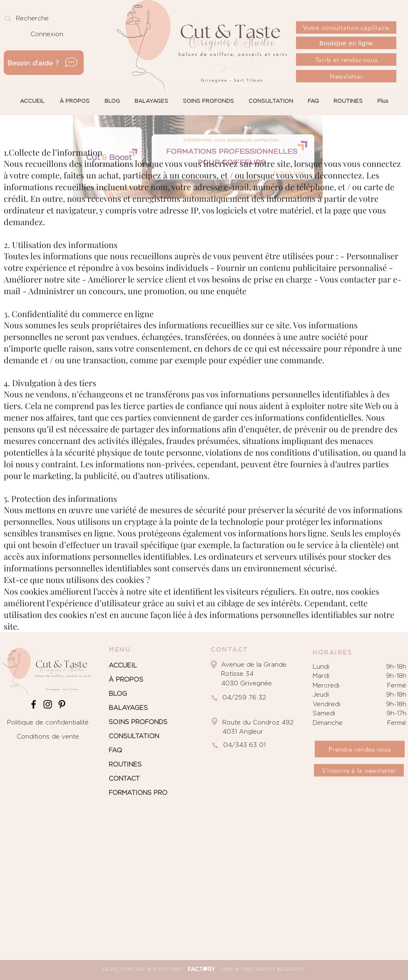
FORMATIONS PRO (138, 793)
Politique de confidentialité (48, 723)
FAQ (115, 751)
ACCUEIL (123, 666)
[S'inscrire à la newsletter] (359, 770)
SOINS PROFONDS (138, 722)
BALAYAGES (128, 708)
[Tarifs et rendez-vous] (346, 60)
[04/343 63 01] (254, 745)
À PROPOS (126, 680)
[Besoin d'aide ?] (44, 63)
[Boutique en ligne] (346, 43)
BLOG (118, 694)
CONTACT (124, 779)
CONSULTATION (134, 736)
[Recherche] (39, 19)
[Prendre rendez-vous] (360, 749)
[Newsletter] (346, 76)
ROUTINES (125, 765)
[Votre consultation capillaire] (346, 27)
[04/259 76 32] (253, 698)
